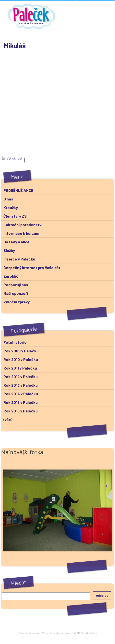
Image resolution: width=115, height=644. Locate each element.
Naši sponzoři (16, 293)
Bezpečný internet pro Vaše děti (32, 267)
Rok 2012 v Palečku (21, 377)
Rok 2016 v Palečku (21, 411)
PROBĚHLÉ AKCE (18, 190)
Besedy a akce (17, 242)
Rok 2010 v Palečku (21, 359)
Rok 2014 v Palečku (21, 394)
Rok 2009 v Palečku (21, 351)
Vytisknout (12, 158)
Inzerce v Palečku (19, 259)
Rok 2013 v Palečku (21, 385)
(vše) (8, 419)
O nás (8, 199)
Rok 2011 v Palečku (20, 368)
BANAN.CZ (78, 633)
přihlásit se (91, 633)
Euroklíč (11, 276)
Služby (9, 250)
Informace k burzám (21, 233)
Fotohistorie (15, 342)
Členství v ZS (15, 216)
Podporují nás (16, 285)
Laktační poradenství (23, 225)
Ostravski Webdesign (30, 633)
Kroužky (11, 207)
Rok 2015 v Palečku (21, 402)
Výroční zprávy (17, 302)
